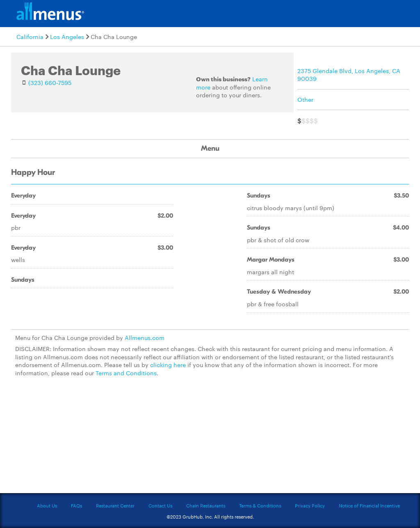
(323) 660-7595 (50, 83)
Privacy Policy (310, 505)
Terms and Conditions (126, 373)
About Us (47, 505)
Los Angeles (67, 37)
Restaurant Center (115, 505)
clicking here (168, 365)
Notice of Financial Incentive (369, 505)
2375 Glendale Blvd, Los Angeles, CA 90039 (349, 75)
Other (305, 99)
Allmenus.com (145, 337)
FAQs (76, 505)
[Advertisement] (210, 440)
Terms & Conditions (260, 505)
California (30, 37)
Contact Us (160, 505)
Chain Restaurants (206, 505)
